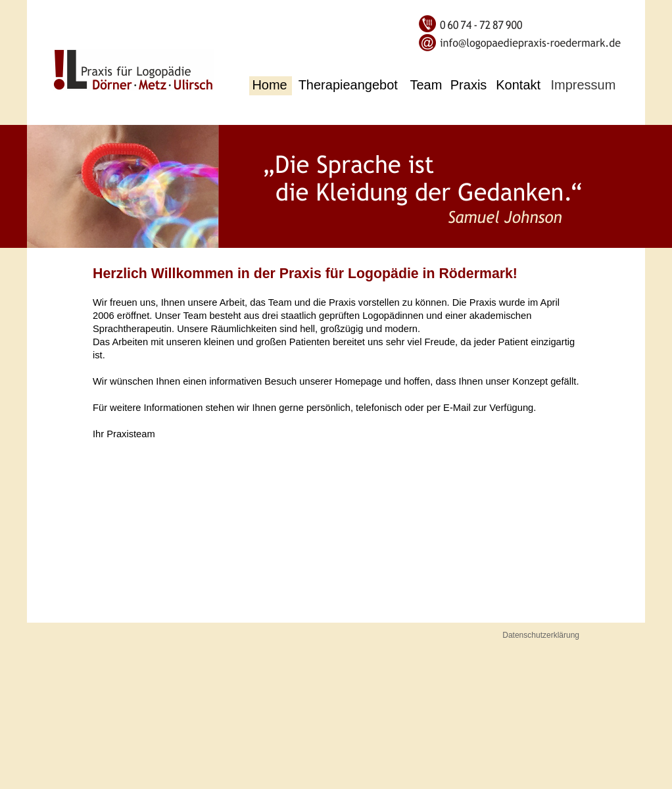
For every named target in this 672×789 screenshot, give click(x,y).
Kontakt (518, 85)
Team (426, 85)
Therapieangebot (348, 85)
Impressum (583, 85)
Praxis (469, 85)
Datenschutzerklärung (541, 635)
